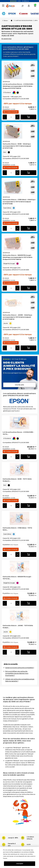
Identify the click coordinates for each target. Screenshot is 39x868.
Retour (6, 20)
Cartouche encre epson (25, 20)
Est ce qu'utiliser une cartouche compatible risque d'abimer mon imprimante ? (17, 673)
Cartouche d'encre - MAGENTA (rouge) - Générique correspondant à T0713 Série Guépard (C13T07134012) (17, 257)
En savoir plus (6, 39)
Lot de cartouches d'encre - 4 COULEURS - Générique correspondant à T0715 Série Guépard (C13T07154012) (18, 86)
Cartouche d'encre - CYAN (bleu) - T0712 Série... (17, 529)
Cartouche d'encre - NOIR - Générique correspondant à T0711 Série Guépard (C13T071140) (17, 146)
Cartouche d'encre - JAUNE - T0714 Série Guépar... (18, 627)
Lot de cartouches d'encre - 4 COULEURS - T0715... (18, 433)
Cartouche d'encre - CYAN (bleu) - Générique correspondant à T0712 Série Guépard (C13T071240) (19, 202)
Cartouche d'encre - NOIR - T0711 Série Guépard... (17, 480)
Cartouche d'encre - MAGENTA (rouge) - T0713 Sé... (17, 578)
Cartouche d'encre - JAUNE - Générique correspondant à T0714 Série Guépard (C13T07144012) (17, 317)
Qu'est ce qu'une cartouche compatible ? (20, 668)
